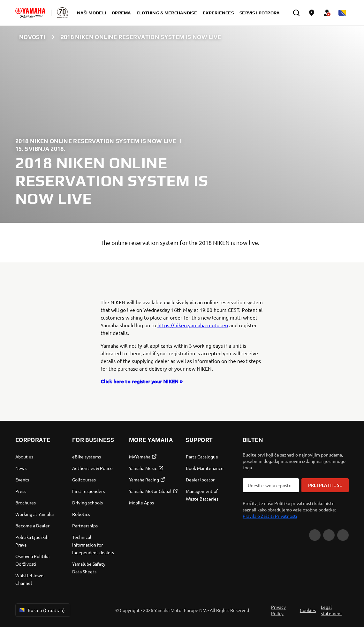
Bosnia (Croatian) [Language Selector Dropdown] (42, 610)
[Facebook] (329, 535)
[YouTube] (315, 535)
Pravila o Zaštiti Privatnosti (270, 516)
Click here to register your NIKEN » (142, 381)
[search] (296, 13)
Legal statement (332, 610)
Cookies (308, 610)
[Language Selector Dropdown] (342, 13)
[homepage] (30, 13)
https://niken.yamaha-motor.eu (193, 325)
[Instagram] (343, 535)
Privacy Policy (278, 610)
